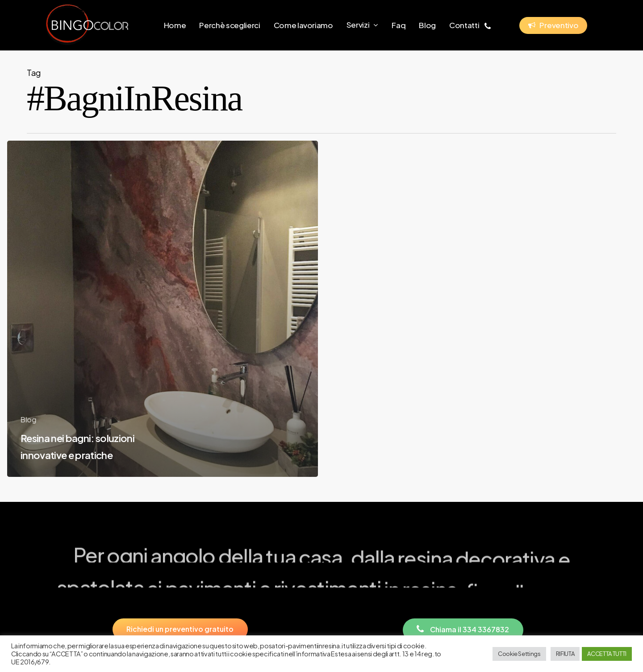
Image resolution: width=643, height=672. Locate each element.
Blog (29, 419)
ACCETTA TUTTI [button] (607, 654)
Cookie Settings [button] (519, 654)
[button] (180, 629)
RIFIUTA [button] (565, 654)
